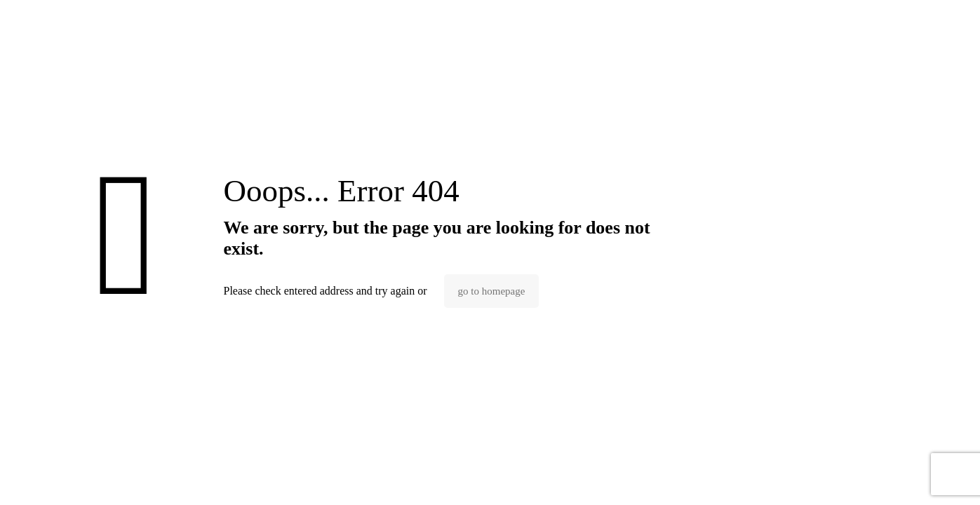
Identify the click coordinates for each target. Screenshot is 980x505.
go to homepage (492, 291)
